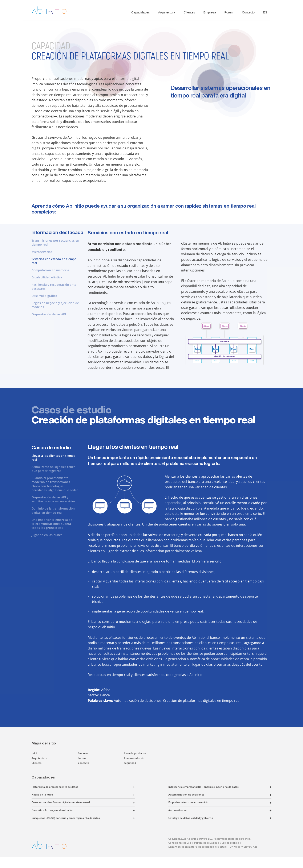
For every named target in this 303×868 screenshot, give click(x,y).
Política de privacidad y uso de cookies (217, 843)
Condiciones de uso (180, 843)
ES (265, 12)
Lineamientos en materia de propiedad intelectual (197, 847)
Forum (229, 12)
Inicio (35, 753)
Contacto (248, 12)
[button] (106, 787)
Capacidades (141, 12)
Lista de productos (135, 753)
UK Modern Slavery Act (243, 847)
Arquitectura (167, 12)
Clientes (189, 12)
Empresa (210, 12)
